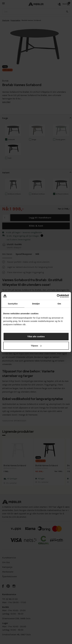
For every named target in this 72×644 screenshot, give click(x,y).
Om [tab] (59, 304)
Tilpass (36, 346)
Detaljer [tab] (36, 304)
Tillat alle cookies (36, 336)
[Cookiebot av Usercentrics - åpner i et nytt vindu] (57, 296)
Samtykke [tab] (13, 304)
